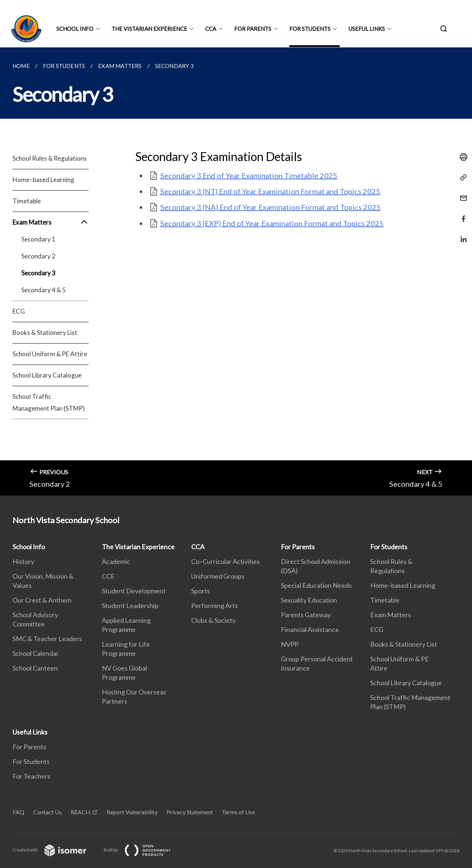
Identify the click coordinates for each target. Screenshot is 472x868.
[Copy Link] (461, 178)
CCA (211, 29)
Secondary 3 (38, 273)
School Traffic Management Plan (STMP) (49, 402)
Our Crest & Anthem (42, 600)
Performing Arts (214, 606)
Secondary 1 (38, 239)
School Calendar (36, 653)
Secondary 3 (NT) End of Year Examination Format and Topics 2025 (270, 191)
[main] (236, 272)
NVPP (290, 644)
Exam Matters (51, 222)
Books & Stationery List (45, 333)
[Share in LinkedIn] (461, 235)
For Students (310, 29)
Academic (116, 561)
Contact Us (47, 812)
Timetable (27, 201)
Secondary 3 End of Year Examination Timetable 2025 (249, 175)
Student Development (134, 591)
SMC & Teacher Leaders (47, 639)
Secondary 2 (38, 256)
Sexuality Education (309, 600)
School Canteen (35, 668)
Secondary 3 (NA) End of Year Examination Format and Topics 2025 (271, 207)
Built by (143, 850)
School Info (75, 29)
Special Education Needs (316, 585)
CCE (108, 576)
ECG (19, 311)
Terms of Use (238, 812)
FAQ (18, 812)
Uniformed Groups (218, 576)
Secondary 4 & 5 (44, 290)
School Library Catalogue (47, 375)
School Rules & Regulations (50, 158)
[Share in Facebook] (461, 214)
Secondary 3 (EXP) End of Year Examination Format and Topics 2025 (272, 223)
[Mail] (461, 194)
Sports (201, 591)
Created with (55, 850)
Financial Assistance (310, 629)
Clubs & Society (213, 620)
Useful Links (367, 29)
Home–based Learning (43, 180)
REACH (81, 812)
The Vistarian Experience (149, 29)
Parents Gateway (306, 615)
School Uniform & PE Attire (50, 354)
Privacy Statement (190, 812)
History (23, 561)
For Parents (253, 29)
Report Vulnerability (132, 812)
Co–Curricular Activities (226, 561)
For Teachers (31, 776)
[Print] (461, 157)
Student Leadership (130, 606)
